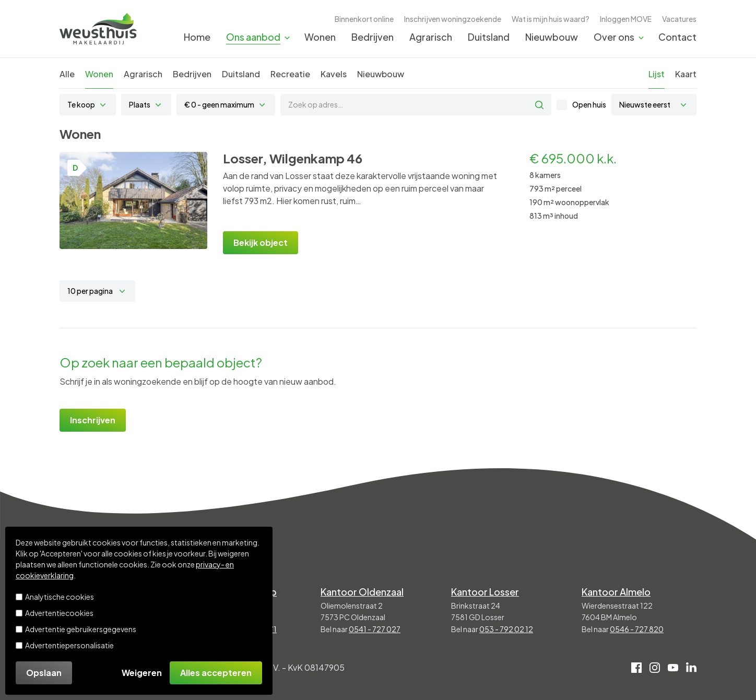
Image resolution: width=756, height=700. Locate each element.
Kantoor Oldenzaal (362, 592)
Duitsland (489, 37)
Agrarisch (431, 37)
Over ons (614, 37)
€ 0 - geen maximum (219, 104)
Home (197, 37)
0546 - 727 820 (637, 629)
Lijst (657, 74)
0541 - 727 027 (375, 629)
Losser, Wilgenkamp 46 (293, 158)
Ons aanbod (253, 37)
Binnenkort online (364, 19)
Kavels (334, 74)
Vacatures (679, 19)
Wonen (320, 37)
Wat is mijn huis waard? (551, 19)
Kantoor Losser (485, 592)
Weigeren (142, 673)
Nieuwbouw (552, 37)
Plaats (140, 104)
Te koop (81, 104)
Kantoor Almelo (616, 592)
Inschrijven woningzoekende (453, 19)
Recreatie (290, 74)
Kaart (686, 74)
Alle (67, 74)
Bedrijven (373, 37)
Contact (677, 37)
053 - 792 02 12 (506, 629)
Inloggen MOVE (626, 19)
